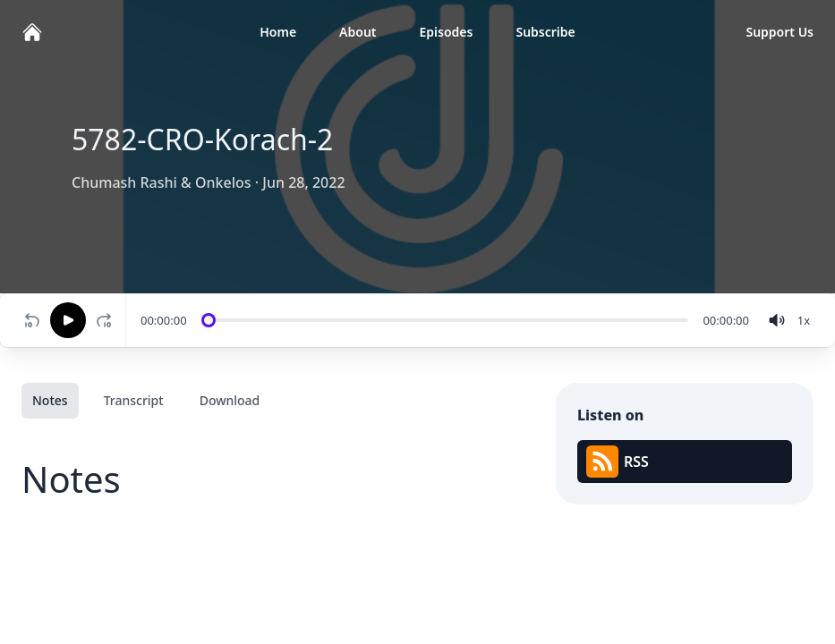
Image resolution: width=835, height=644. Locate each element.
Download (230, 400)
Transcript (134, 400)
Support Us (780, 32)
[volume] (777, 320)
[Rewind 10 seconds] (32, 320)
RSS (618, 462)
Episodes (447, 32)
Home (278, 32)
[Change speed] (804, 320)
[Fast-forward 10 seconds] (107, 320)
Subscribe (545, 32)
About (358, 32)
